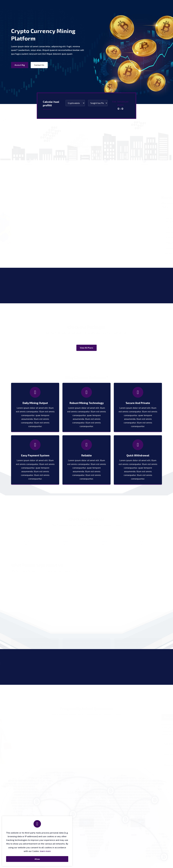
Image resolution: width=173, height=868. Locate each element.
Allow (37, 859)
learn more (45, 851)
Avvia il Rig (20, 65)
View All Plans (86, 348)
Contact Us (39, 65)
